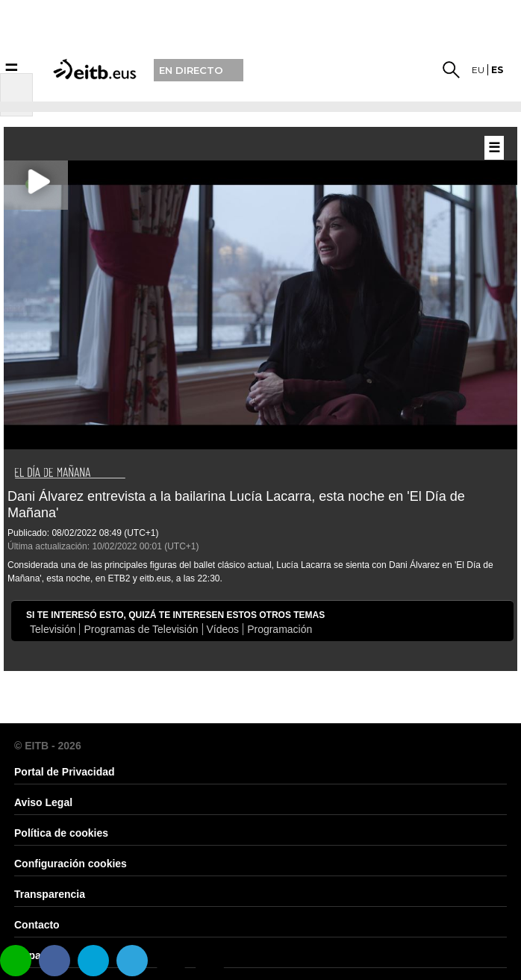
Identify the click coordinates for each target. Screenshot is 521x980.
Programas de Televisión (141, 629)
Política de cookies (61, 833)
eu (478, 70)
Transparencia (50, 894)
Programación (280, 629)
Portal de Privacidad (65, 772)
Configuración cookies (71, 864)
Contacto (37, 925)
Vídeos (223, 629)
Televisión (53, 629)
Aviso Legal (43, 802)
